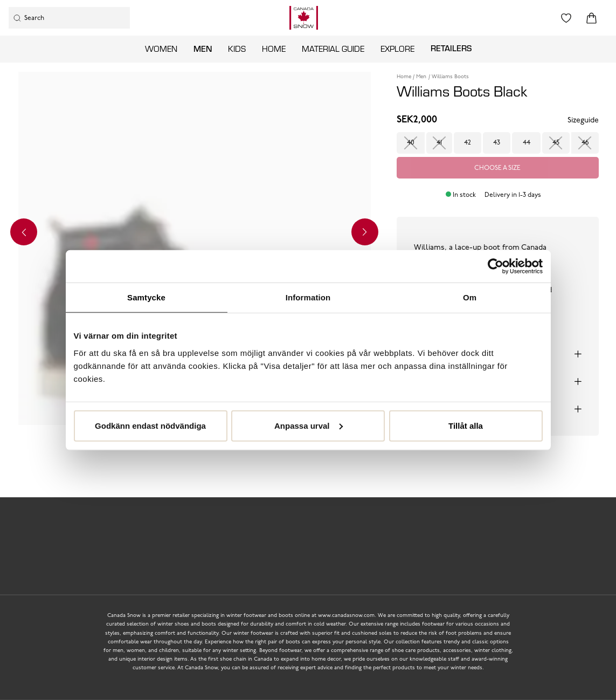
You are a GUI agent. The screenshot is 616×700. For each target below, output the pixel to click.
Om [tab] (470, 297)
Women (161, 49)
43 (497, 143)
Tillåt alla (466, 425)
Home (274, 49)
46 (585, 143)
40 (411, 143)
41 (439, 143)
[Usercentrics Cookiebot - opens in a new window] (496, 266)
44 (527, 143)
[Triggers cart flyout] (591, 18)
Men (203, 49)
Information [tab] (308, 297)
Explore (397, 49)
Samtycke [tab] (146, 297)
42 (468, 143)
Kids (237, 49)
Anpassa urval (309, 425)
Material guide (333, 49)
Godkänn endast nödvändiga (150, 425)
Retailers (451, 48)
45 (556, 143)
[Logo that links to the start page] (304, 18)
